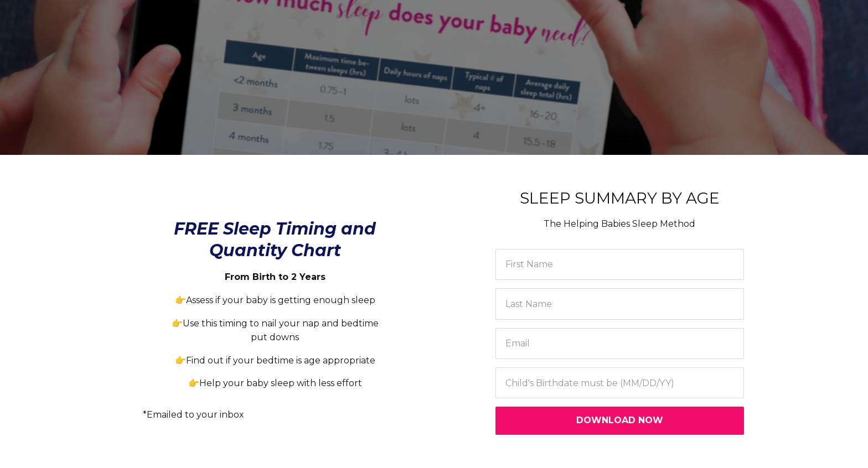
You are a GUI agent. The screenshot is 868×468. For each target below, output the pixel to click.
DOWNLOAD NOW (620, 420)
